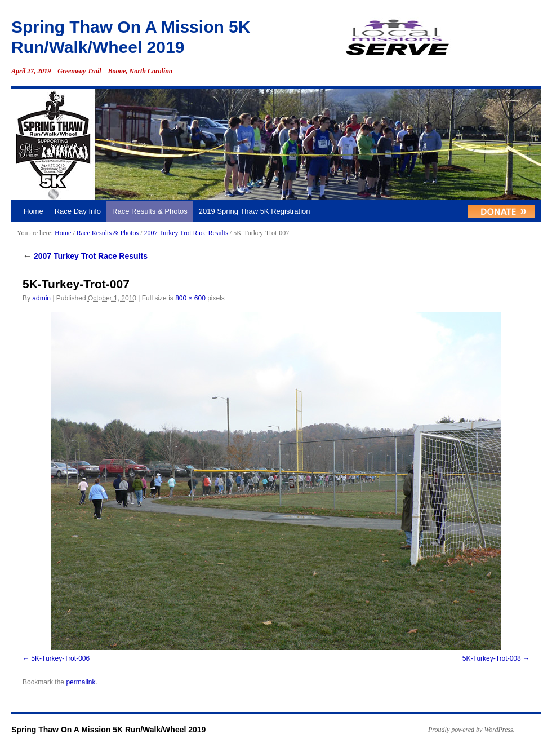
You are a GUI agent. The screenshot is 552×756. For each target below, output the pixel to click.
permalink (81, 682)
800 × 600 (190, 298)
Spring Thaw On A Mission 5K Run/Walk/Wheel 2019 (108, 730)
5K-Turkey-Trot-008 (492, 658)
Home (34, 211)
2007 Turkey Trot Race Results (186, 233)
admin (41, 298)
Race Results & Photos (150, 211)
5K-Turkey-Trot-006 (60, 658)
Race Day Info (78, 211)
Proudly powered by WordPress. (471, 730)
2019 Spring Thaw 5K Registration (255, 211)
